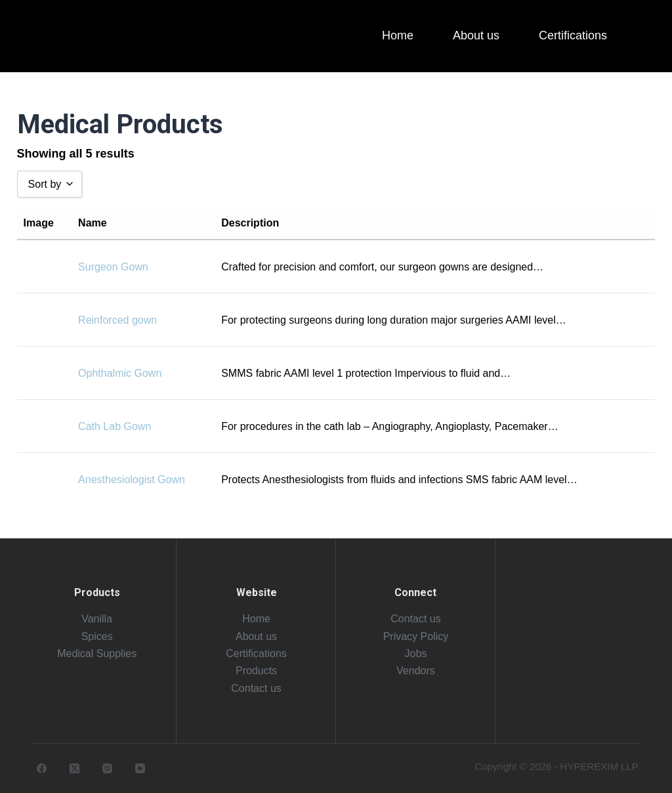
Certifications (256, 654)
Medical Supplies (97, 654)
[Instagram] (107, 768)
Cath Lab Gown (115, 426)
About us (256, 636)
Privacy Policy (416, 636)
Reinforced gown (117, 320)
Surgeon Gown (113, 267)
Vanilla (97, 619)
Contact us (256, 688)
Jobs (416, 654)
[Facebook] (42, 768)
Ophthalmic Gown (120, 373)
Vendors (416, 671)
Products (256, 671)
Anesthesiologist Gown (132, 480)
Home (256, 619)
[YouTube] (140, 768)
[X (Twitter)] (74, 768)
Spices (97, 636)
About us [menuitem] (476, 35)
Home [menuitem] (398, 35)
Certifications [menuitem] (573, 35)
